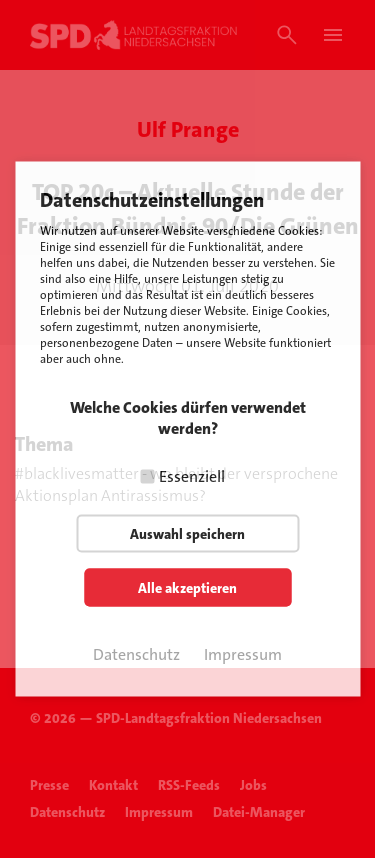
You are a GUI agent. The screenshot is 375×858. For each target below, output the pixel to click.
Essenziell (192, 476)
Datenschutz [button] (136, 654)
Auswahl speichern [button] (187, 534)
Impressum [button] (243, 654)
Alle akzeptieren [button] (187, 588)
